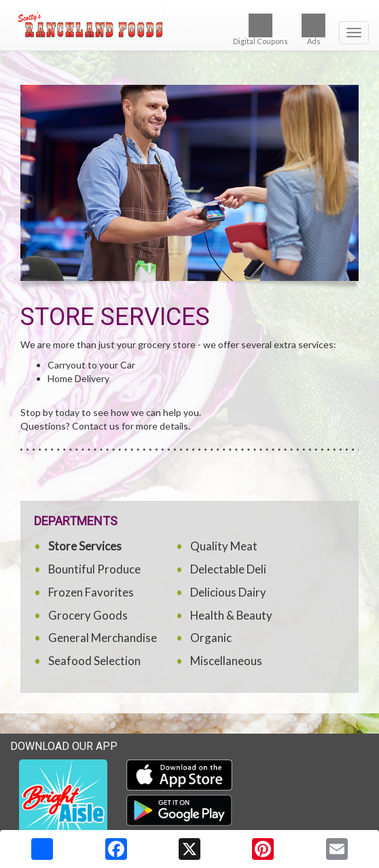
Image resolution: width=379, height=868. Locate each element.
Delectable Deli (228, 569)
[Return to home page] (189, 24)
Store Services (85, 546)
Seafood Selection (94, 661)
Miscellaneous (226, 661)
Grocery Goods (88, 615)
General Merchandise (103, 638)
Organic (211, 638)
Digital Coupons (260, 30)
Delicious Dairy (228, 592)
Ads (313, 30)
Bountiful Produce (94, 569)
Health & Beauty (231, 615)
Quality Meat (224, 546)
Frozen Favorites (91, 592)
